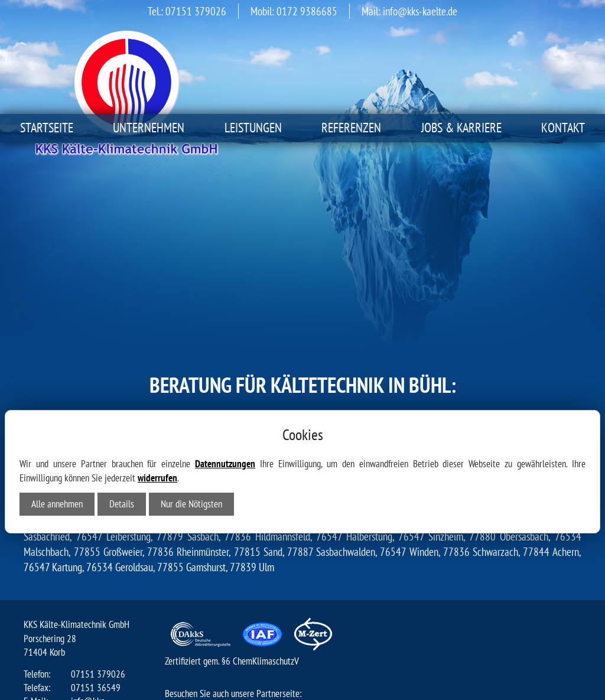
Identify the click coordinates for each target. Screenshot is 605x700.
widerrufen (157, 356)
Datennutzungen (225, 342)
